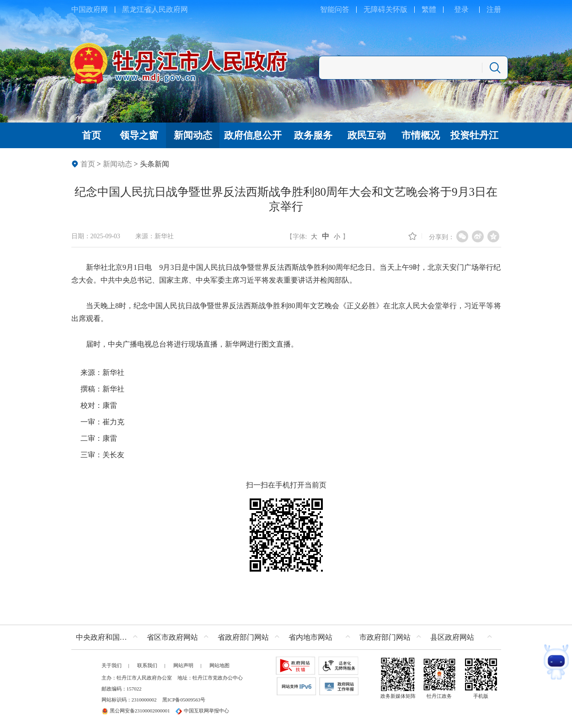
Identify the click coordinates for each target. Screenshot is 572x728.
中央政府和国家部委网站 (109, 637)
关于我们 (112, 665)
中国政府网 (90, 9)
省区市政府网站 (172, 637)
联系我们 (147, 665)
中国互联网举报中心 (202, 711)
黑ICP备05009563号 (184, 700)
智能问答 (335, 9)
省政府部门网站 (243, 637)
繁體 (429, 9)
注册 (494, 9)
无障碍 (374, 9)
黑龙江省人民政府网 (155, 9)
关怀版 (396, 9)
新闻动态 (118, 164)
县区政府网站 (452, 637)
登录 (461, 9)
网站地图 (219, 665)
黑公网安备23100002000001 (136, 711)
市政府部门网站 (385, 637)
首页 (88, 164)
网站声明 (183, 665)
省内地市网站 (310, 637)
